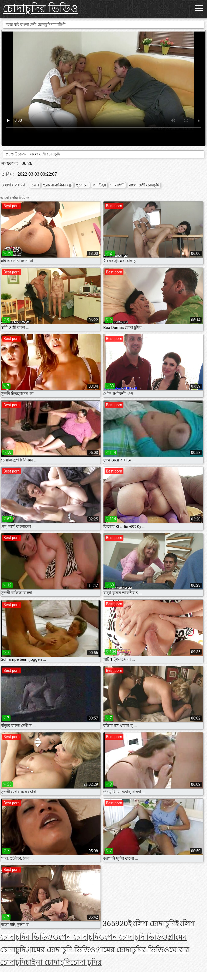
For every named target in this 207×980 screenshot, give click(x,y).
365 (109, 924)
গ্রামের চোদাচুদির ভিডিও (132, 950)
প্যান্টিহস (99, 185)
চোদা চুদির (86, 962)
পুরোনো (82, 185)
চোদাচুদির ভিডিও (40, 8)
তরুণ (35, 185)
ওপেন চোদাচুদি (76, 937)
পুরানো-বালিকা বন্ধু (57, 185)
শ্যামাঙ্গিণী (117, 185)
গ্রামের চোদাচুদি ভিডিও (61, 950)
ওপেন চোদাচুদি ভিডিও (133, 937)
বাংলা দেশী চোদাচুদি (144, 185)
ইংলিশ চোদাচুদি (152, 924)
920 (121, 924)
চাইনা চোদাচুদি (48, 962)
